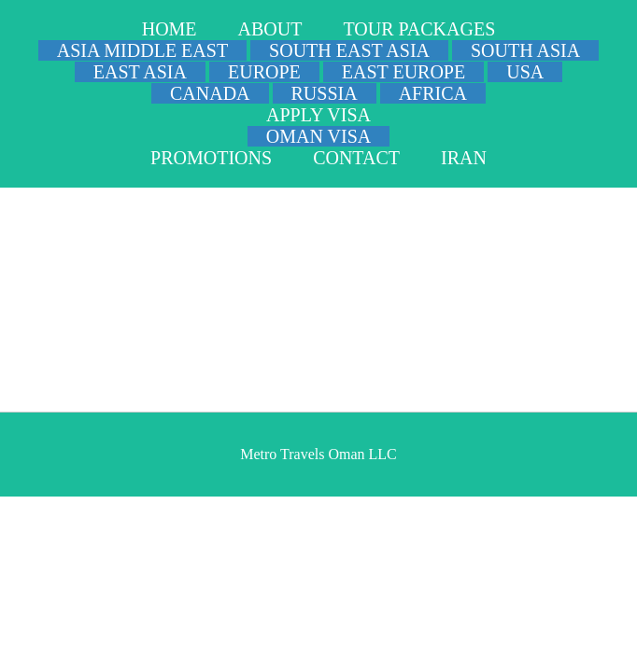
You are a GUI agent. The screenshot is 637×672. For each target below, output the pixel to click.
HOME (170, 29)
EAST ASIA (140, 72)
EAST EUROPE (403, 72)
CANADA (210, 93)
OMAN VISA (318, 136)
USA (525, 72)
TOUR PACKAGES (419, 29)
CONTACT (356, 158)
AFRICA (433, 93)
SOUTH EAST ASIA (349, 50)
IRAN (464, 158)
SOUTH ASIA (525, 50)
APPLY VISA (318, 115)
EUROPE (264, 72)
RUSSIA (325, 93)
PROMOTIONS (211, 158)
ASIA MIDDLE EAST (142, 50)
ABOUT (270, 29)
